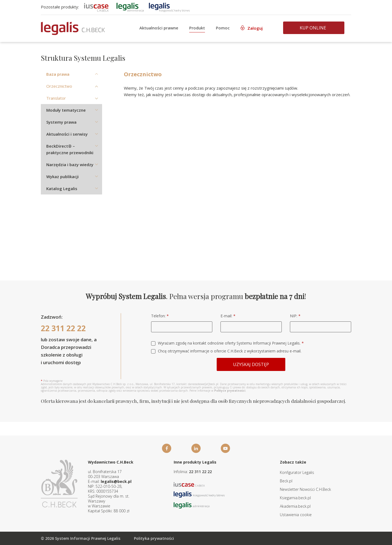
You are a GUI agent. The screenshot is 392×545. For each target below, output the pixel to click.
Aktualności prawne (159, 28)
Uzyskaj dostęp (251, 364)
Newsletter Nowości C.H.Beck (305, 489)
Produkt (197, 28)
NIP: (295, 316)
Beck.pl (286, 481)
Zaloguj (255, 28)
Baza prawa (58, 74)
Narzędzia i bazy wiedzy (70, 165)
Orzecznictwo (59, 86)
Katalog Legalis (62, 188)
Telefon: (160, 316)
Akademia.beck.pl (295, 506)
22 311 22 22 (63, 328)
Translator (56, 98)
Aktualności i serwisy (67, 134)
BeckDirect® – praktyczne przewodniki (70, 149)
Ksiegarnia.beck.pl (295, 498)
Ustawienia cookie (296, 515)
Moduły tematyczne (66, 110)
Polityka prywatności (154, 538)
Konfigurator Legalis (297, 472)
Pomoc (223, 28)
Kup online (313, 28)
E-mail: (228, 316)
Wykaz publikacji (62, 176)
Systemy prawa (61, 122)
